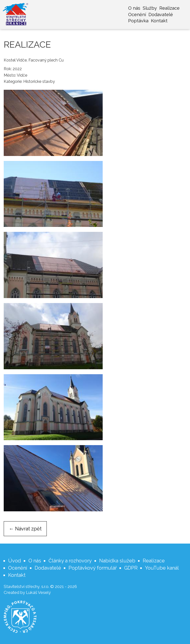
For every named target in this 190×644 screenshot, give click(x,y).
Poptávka (138, 21)
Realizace (169, 8)
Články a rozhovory (70, 561)
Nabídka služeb (117, 561)
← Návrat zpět (25, 529)
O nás (134, 8)
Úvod (15, 561)
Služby (150, 8)
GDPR (131, 568)
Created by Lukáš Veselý (27, 592)
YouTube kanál (162, 568)
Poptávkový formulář (93, 568)
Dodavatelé (161, 15)
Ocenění (137, 15)
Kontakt (159, 21)
